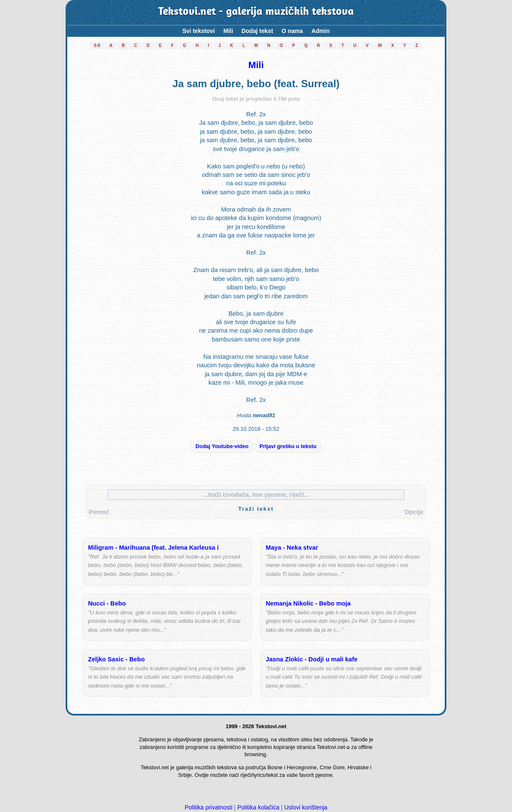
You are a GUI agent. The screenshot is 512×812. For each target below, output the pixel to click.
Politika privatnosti (208, 807)
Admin (321, 31)
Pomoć (99, 512)
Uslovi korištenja (306, 807)
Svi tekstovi (199, 31)
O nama (292, 31)
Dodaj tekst (257, 31)
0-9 (97, 45)
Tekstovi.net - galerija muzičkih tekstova (256, 12)
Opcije (414, 512)
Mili (228, 31)
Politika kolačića (259, 807)
